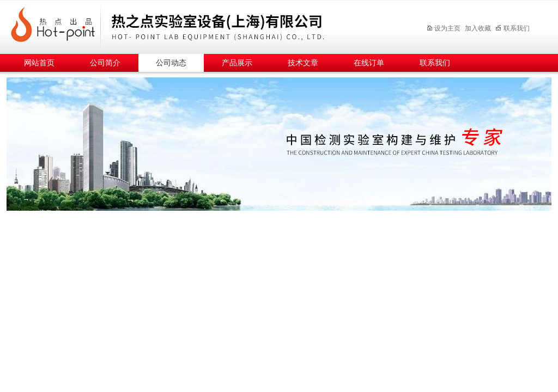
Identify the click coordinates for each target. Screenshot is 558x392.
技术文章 (303, 63)
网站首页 (39, 63)
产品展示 (237, 63)
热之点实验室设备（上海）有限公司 (205, 25)
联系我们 (512, 28)
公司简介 (105, 63)
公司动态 (171, 63)
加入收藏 (478, 28)
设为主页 (443, 28)
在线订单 (369, 63)
